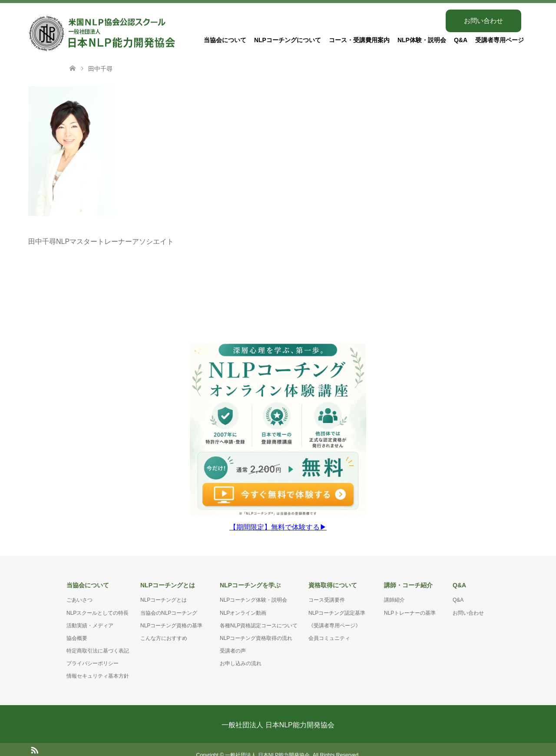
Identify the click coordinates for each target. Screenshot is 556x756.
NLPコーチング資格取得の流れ (256, 627)
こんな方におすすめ (164, 627)
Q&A (461, 40)
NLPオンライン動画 (243, 602)
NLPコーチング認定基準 (337, 602)
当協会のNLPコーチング (169, 602)
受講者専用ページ (500, 40)
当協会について (225, 40)
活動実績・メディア (90, 614)
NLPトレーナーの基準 (410, 602)
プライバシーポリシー (93, 653)
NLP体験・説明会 (422, 40)
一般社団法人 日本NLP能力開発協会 (278, 714)
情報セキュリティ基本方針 (98, 665)
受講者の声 (233, 639)
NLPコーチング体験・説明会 (253, 589)
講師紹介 (394, 589)
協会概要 (77, 627)
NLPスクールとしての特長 (98, 602)
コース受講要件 (327, 589)
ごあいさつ (79, 589)
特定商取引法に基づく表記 (98, 639)
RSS (34, 738)
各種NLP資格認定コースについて (259, 614)
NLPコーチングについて (288, 40)
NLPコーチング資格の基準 (171, 614)
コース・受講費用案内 (359, 40)
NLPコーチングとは (164, 589)
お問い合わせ (483, 21)
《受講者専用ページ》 (334, 614)
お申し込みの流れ (241, 653)
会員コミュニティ (329, 627)
